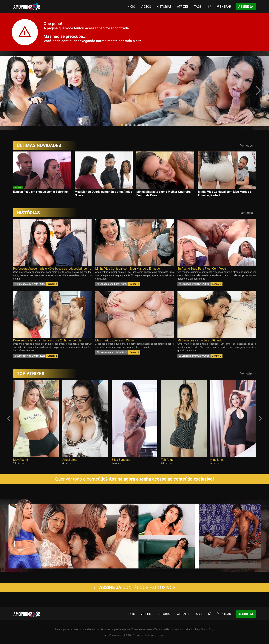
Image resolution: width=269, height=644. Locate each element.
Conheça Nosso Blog (202, 629)
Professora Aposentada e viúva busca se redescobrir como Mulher (52, 269)
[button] (122, 125)
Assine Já (246, 7)
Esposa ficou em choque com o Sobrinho (40, 192)
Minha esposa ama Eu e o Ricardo (200, 340)
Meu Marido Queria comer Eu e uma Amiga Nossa (103, 194)
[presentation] (12, 91)
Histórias (164, 7)
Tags (198, 7)
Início (131, 7)
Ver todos (248, 146)
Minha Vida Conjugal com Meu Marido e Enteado (128, 269)
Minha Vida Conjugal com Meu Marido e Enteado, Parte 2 (225, 194)
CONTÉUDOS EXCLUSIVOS (134, 588)
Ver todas (248, 213)
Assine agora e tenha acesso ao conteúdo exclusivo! (161, 479)
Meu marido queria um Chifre (115, 340)
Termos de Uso (162, 629)
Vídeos (146, 7)
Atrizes (183, 7)
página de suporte (120, 629)
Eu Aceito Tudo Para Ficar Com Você (202, 269)
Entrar (224, 7)
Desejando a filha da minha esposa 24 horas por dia (47, 340)
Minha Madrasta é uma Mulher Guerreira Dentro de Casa (163, 194)
